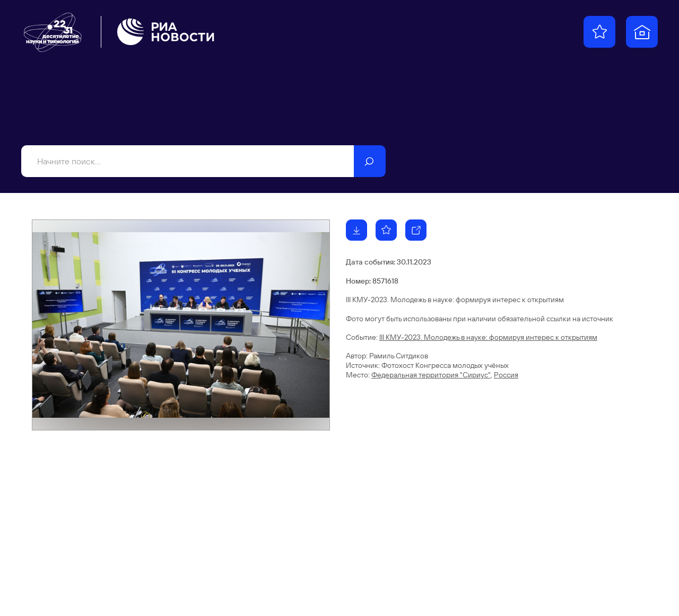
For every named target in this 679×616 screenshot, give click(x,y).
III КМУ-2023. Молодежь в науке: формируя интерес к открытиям (488, 337)
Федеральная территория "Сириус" (431, 375)
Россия (506, 375)
